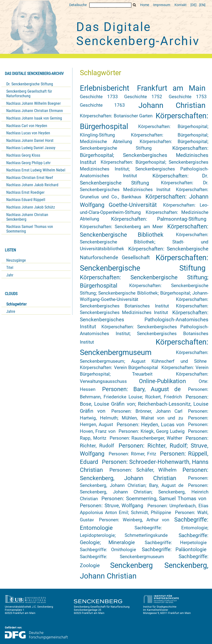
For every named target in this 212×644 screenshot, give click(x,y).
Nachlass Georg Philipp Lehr (28, 163)
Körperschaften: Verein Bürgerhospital (119, 368)
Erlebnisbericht (105, 88)
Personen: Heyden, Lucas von (151, 425)
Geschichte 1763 (102, 105)
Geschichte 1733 (99, 97)
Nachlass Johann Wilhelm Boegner (34, 103)
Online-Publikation (162, 381)
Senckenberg (131, 565)
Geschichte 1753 (188, 97)
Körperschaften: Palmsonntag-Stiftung (159, 219)
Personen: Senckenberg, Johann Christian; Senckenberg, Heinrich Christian (144, 492)
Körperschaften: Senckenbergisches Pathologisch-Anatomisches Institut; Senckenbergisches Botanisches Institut (144, 334)
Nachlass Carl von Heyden (27, 126)
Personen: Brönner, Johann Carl (147, 411)
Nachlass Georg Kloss (23, 155)
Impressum (162, 5)
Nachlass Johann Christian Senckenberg (27, 217)
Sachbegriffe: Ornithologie (108, 550)
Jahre (11, 311)
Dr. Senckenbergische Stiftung (30, 84)
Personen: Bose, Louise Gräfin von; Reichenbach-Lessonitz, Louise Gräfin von (144, 404)
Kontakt (181, 5)
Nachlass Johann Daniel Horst (30, 141)
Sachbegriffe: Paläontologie (174, 549)
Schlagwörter (16, 304)
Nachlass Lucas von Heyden (28, 133)
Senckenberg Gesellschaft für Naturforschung (29, 94)
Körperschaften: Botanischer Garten (116, 116)
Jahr (10, 275)
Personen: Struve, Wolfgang (112, 506)
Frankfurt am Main (171, 88)
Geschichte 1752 (143, 97)
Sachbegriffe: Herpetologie (176, 543)
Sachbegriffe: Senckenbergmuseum (122, 557)
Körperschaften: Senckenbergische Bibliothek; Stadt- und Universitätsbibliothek (144, 242)
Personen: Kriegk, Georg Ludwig (152, 431)
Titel (10, 268)
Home (145, 5)
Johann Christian (172, 105)
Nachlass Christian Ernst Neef (30, 178)
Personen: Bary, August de (141, 389)
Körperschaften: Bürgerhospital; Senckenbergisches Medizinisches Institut (144, 155)
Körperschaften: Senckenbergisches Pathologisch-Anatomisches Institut (144, 320)
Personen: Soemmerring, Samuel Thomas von (154, 499)
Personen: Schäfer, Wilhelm (143, 470)
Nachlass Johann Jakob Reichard (32, 185)
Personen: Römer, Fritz (132, 454)
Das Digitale (138, 34)
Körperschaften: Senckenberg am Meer (121, 227)
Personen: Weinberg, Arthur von (134, 520)
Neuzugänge (16, 260)
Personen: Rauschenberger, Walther (146, 438)
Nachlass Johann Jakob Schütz (31, 207)
